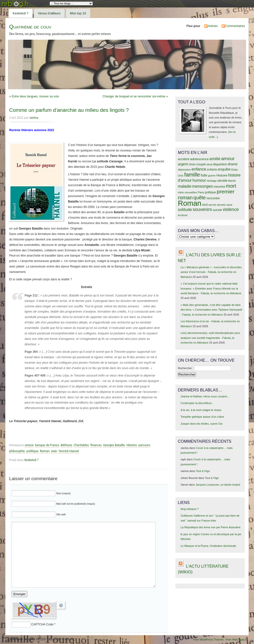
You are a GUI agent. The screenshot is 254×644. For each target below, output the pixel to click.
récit (205, 205)
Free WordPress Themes (208, 640)
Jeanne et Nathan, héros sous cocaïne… (205, 396)
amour (29, 445)
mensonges (203, 186)
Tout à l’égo (203, 471)
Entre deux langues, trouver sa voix (35, 96)
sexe (54, 451)
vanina (34, 118)
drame (233, 164)
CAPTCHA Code (42, 624)
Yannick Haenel (69, 451)
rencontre (213, 198)
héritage (212, 181)
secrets (221, 205)
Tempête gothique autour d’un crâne (202, 417)
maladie (185, 186)
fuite (204, 175)
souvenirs (202, 209)
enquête (224, 169)
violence (231, 209)
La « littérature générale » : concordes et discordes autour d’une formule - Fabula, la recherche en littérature (211, 272)
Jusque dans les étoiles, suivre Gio (202, 424)
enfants (212, 170)
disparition (220, 164)
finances (96, 445)
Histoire (132, 445)
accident (184, 159)
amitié (215, 159)
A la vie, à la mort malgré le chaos (201, 410)
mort (231, 186)
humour (199, 180)
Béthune (66, 445)
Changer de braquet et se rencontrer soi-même (134, 96)
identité (222, 181)
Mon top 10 (78, 13)
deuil (209, 164)
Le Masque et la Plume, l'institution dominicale (208, 546)
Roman (45, 451)
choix (192, 164)
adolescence (199, 159)
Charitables (81, 445)
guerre (212, 176)
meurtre (219, 187)
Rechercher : (186, 368)
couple (201, 164)
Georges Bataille (114, 445)
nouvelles (191, 192)
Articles (213, 26)
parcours (144, 445)
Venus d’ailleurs (49, 13)
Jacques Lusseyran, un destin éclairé (218, 485)
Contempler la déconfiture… (197, 403)
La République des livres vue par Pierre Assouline (210, 527)
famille (192, 175)
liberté (232, 181)
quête (200, 198)
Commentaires (235, 26)
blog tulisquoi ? (190, 509)
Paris (201, 192)
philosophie (17, 451)
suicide (217, 210)
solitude (185, 209)
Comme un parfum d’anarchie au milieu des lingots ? (69, 110)
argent (183, 164)
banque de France (47, 445)
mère (181, 192)
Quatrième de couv (30, 27)
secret (212, 205)
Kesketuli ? (21, 13)
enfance (199, 169)
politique (32, 451)
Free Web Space (236, 640)
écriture (183, 215)
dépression (184, 170)
